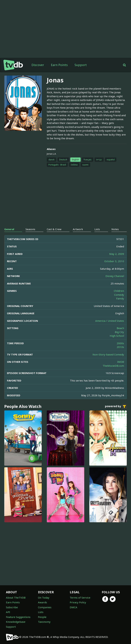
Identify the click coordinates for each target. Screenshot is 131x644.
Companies (45, 607)
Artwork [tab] (78, 229)
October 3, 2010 (114, 261)
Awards (42, 602)
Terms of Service (80, 598)
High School (117, 336)
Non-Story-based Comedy (108, 354)
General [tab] (9, 229)
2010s (120, 347)
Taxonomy (44, 622)
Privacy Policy (78, 602)
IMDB (121, 362)
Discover (38, 65)
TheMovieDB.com (113, 366)
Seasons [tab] (30, 229)
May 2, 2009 (117, 254)
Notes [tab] (115, 229)
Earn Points (59, 65)
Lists (41, 612)
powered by (116, 407)
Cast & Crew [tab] (54, 229)
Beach (120, 328)
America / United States (110, 321)
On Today (44, 598)
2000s (120, 343)
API (8, 612)
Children (119, 291)
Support (81, 65)
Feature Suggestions (18, 617)
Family (120, 298)
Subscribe (12, 607)
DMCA (73, 607)
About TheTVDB (16, 598)
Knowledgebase (16, 622)
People (42, 617)
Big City (119, 332)
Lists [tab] (97, 229)
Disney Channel (115, 276)
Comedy (119, 295)
